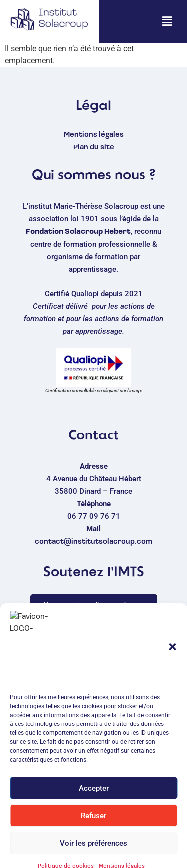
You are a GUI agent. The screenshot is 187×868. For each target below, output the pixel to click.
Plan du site (94, 148)
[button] (167, 21)
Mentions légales (94, 135)
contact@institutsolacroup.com (93, 542)
